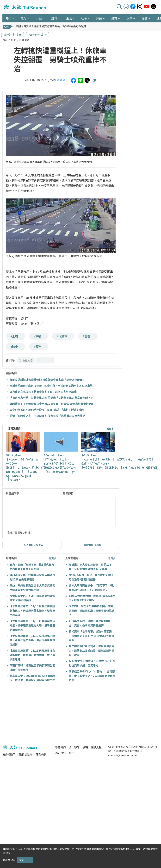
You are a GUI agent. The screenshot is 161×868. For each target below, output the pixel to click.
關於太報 (96, 747)
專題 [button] (144, 18)
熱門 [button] (9, 18)
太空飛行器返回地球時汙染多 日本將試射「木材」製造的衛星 (47, 410)
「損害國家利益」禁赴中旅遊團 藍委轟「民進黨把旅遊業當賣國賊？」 (51, 398)
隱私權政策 (26, 754)
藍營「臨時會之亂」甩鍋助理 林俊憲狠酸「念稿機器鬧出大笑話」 (49, 416)
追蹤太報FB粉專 (93, 545)
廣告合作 (61, 753)
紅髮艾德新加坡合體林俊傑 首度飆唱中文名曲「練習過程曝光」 (47, 380)
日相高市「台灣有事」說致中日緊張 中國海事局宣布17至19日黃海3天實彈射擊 (92, 636)
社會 (13, 40)
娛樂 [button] (129, 18)
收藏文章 (26, 360)
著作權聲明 (9, 754)
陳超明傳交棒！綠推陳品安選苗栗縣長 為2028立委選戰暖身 (51, 26)
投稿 (85, 747)
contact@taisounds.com (123, 755)
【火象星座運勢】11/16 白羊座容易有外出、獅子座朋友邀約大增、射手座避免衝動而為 (32, 625)
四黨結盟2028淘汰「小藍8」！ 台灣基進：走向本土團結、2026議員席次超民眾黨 (92, 676)
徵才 (72, 753)
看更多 (110, 429)
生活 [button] (69, 18)
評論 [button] (99, 18)
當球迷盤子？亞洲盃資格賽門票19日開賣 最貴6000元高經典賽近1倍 (51, 404)
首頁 (5, 40)
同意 (21, 860)
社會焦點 (24, 40)
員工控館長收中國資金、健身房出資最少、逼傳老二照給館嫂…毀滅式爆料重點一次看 (92, 651)
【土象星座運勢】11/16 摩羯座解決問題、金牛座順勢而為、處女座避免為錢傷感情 (32, 640)
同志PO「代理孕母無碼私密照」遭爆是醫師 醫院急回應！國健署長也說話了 (92, 611)
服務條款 (41, 754)
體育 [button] (114, 18)
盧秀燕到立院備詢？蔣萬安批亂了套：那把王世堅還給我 (43, 392)
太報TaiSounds (25, 7)
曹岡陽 (61, 80)
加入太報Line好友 (34, 545)
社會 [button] (84, 18)
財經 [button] (39, 18)
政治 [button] (24, 18)
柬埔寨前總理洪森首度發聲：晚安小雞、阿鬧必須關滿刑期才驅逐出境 (51, 386)
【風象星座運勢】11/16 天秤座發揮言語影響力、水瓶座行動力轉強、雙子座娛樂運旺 (32, 655)
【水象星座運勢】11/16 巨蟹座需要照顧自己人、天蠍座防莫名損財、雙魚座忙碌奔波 (32, 611)
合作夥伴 (74, 747)
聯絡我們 (61, 747)
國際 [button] (54, 18)
